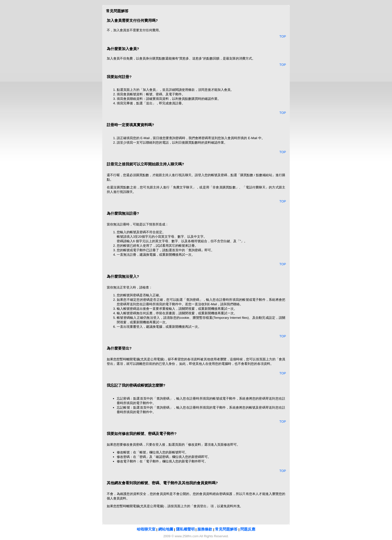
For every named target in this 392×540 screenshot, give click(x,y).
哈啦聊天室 (146, 529)
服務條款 (205, 529)
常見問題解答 (226, 529)
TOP (283, 36)
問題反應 (248, 529)
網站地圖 (166, 529)
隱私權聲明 (185, 529)
